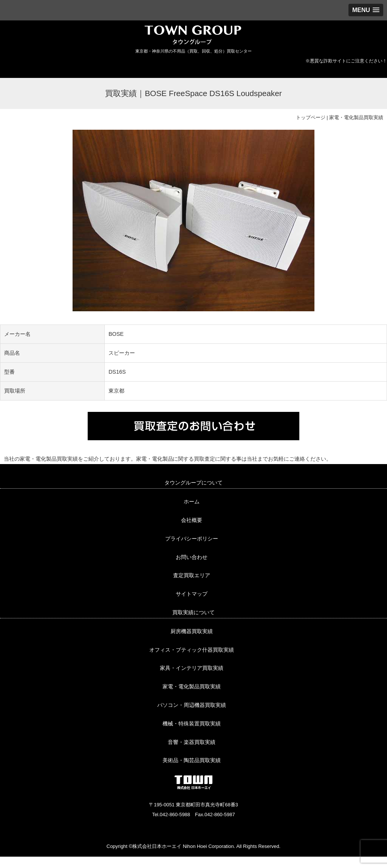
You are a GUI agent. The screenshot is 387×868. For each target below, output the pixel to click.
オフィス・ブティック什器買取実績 (192, 650)
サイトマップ (192, 594)
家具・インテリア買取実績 (192, 668)
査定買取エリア (192, 575)
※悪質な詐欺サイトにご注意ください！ (346, 61)
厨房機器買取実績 (192, 631)
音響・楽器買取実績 (192, 742)
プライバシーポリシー (192, 539)
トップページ (311, 117)
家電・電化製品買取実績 (356, 117)
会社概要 (192, 520)
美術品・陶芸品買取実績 (192, 760)
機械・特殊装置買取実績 (192, 724)
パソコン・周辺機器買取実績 (192, 705)
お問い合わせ (192, 557)
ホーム (192, 502)
